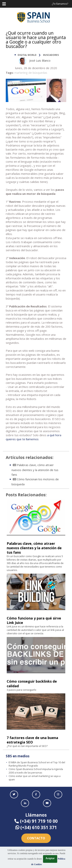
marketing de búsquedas (31, 73)
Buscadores (51, 55)
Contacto (36, 838)
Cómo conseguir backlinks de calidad (32, 683)
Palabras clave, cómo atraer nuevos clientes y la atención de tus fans (35, 470)
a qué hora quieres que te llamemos (34, 437)
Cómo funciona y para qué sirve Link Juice (34, 620)
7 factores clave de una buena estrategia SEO (32, 740)
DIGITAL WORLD (27, 55)
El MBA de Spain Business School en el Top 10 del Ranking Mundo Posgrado (37, 764)
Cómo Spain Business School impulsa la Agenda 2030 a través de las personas (36, 771)
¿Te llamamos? (60, 4)
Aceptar (50, 858)
